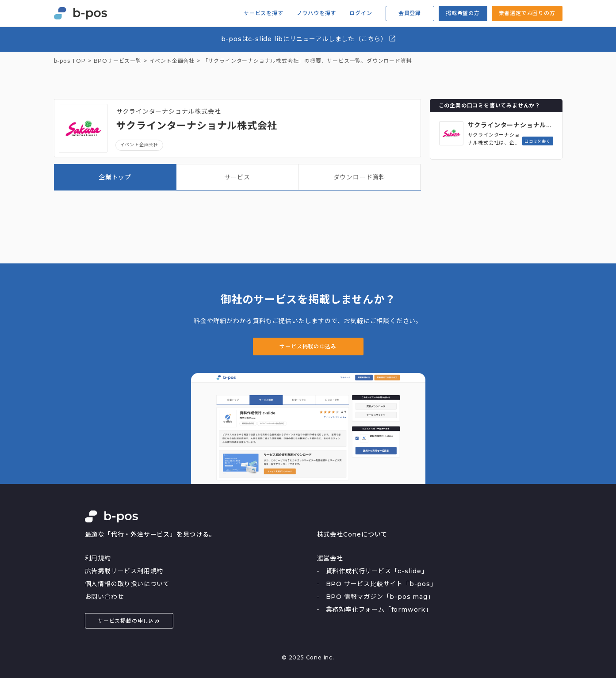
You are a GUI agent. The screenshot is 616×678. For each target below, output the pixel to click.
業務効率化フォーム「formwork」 (379, 609)
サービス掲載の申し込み (129, 621)
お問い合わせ (105, 597)
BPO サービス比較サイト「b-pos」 (381, 584)
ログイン (361, 13)
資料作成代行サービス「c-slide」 (377, 571)
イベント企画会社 (139, 145)
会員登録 (410, 13)
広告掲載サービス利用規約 (124, 571)
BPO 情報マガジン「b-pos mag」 (380, 597)
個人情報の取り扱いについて (127, 584)
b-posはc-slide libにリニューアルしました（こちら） (309, 39)
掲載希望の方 (463, 13)
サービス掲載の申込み (308, 346)
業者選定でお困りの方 (527, 13)
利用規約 (98, 558)
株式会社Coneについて (352, 534)
